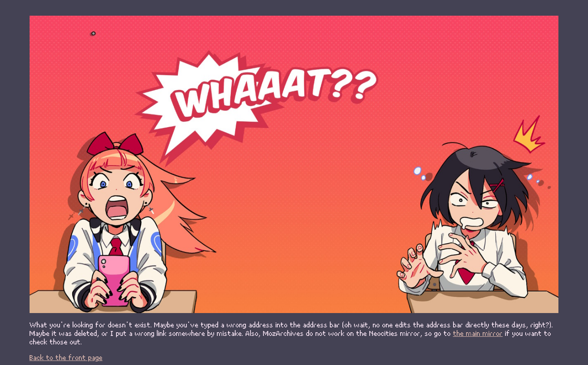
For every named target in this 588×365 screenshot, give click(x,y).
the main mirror (478, 333)
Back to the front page (66, 357)
